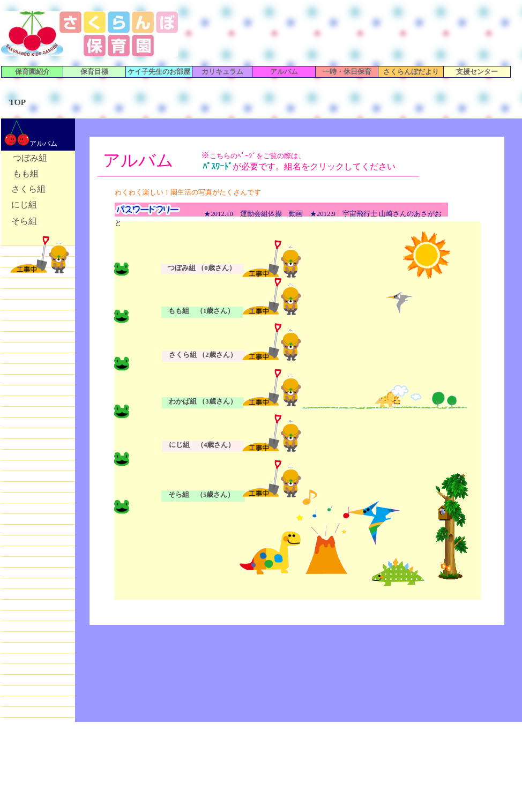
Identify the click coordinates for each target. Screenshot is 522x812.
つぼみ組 (30, 158)
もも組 (26, 173)
